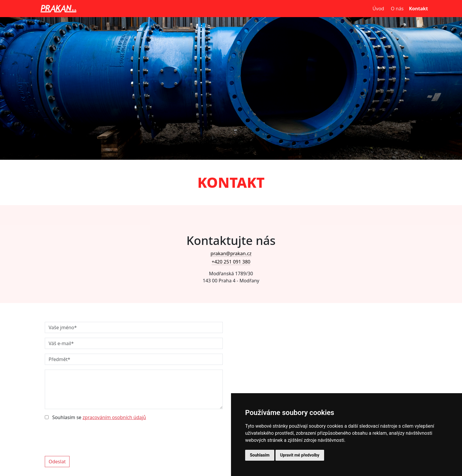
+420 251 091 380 (231, 262)
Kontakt (417, 9)
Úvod (378, 9)
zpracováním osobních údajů (114, 417)
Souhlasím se (95, 417)
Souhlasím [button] (260, 455)
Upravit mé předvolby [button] (300, 455)
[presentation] (90, 437)
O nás (397, 9)
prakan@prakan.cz (231, 253)
